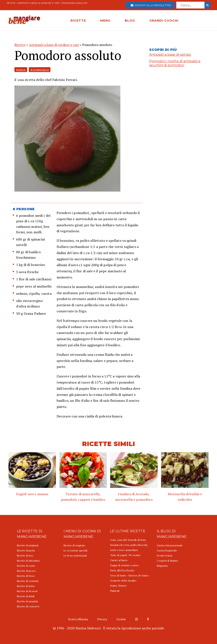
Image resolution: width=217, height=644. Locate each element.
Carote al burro (119, 560)
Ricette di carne (26, 566)
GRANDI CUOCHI (164, 21)
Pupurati (115, 591)
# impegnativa (40, 70)
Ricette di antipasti (28, 545)
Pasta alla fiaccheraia (122, 570)
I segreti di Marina (167, 561)
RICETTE (78, 21)
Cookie (121, 619)
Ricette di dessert (27, 591)
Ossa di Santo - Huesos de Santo (129, 575)
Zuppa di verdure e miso (124, 565)
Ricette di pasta (26, 550)
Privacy (102, 619)
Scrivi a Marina (78, 619)
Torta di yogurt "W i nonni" (126, 555)
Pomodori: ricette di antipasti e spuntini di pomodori (175, 63)
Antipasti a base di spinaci (170, 55)
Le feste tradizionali (75, 556)
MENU (105, 21)
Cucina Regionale (167, 550)
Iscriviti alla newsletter (151, 5)
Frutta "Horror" (119, 586)
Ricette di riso (25, 556)
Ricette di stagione (74, 545)
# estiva (21, 70)
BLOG (130, 21)
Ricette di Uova (26, 576)
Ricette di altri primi (28, 561)
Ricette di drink (26, 596)
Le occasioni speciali (76, 550)
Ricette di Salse (26, 586)
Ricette (11, 3)
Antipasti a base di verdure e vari (39, 3)
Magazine (162, 566)
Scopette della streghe (123, 581)
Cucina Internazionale (170, 545)
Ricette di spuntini (27, 601)
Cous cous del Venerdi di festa (128, 540)
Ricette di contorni (28, 581)
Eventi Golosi (165, 556)
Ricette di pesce (26, 571)
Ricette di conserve (28, 606)
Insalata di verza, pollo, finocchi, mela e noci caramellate (129, 547)
